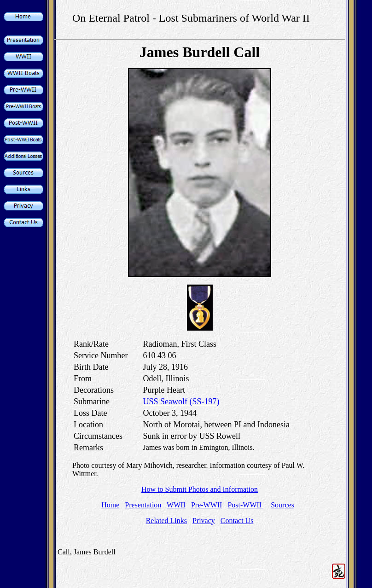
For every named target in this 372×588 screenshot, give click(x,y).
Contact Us (237, 521)
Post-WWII (245, 505)
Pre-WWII (207, 505)
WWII (176, 505)
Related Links (166, 521)
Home (110, 505)
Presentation (143, 505)
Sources (282, 505)
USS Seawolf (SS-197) (181, 402)
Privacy (204, 521)
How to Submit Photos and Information (200, 489)
